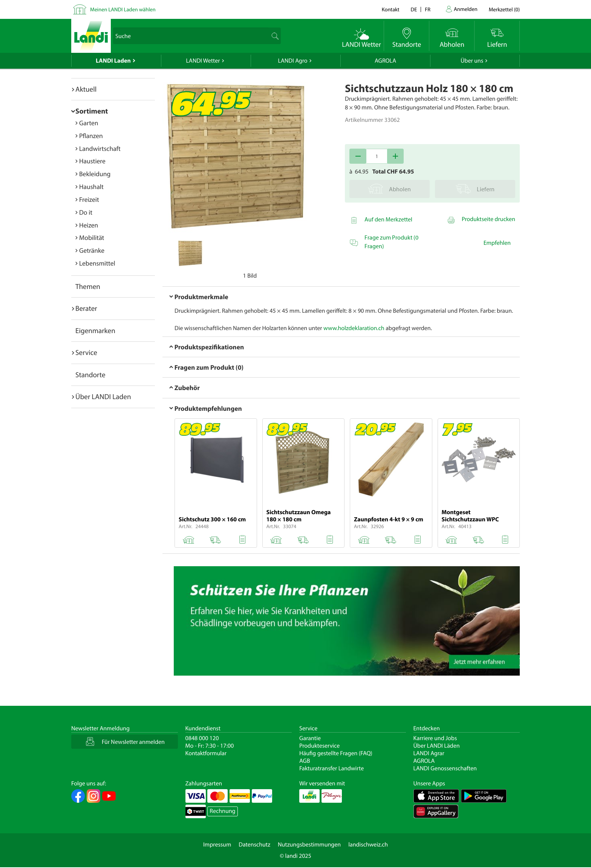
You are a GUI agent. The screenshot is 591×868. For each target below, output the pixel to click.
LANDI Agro (292, 61)
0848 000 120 (202, 738)
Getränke (92, 250)
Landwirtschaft (100, 148)
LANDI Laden (113, 61)
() (504, 9)
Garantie (310, 738)
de (414, 9)
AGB (305, 761)
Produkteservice (319, 746)
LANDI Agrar (429, 753)
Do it (86, 212)
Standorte (90, 375)
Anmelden (466, 9)
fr (428, 9)
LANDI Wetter (203, 61)
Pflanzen (91, 136)
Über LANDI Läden (437, 746)
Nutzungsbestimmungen (309, 845)
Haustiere (92, 161)
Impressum (217, 845)
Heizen (89, 225)
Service (86, 352)
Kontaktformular (206, 753)
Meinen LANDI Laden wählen (123, 9)
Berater (86, 308)
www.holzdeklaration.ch (354, 328)
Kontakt (391, 9)
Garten (89, 123)
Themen (88, 286)
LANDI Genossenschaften (445, 768)
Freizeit (89, 199)
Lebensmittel (97, 263)
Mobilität (92, 237)
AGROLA (385, 61)
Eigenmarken (95, 330)
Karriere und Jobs (435, 738)
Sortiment (92, 111)
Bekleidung (95, 174)
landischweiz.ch (368, 845)
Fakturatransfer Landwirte (331, 768)
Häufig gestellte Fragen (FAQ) (336, 753)
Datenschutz (254, 845)
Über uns (472, 61)
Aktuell (86, 89)
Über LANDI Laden (103, 396)
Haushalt (91, 187)
